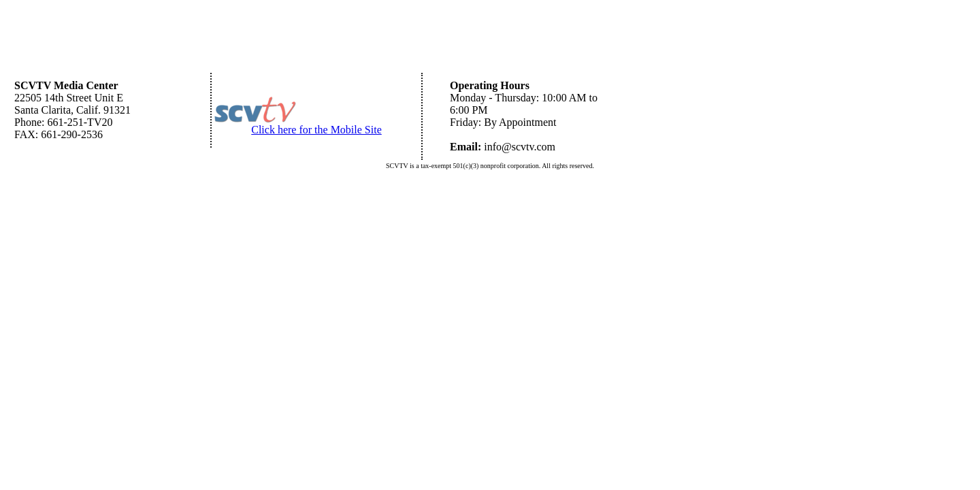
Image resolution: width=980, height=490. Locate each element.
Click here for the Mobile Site (316, 130)
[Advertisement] (490, 38)
